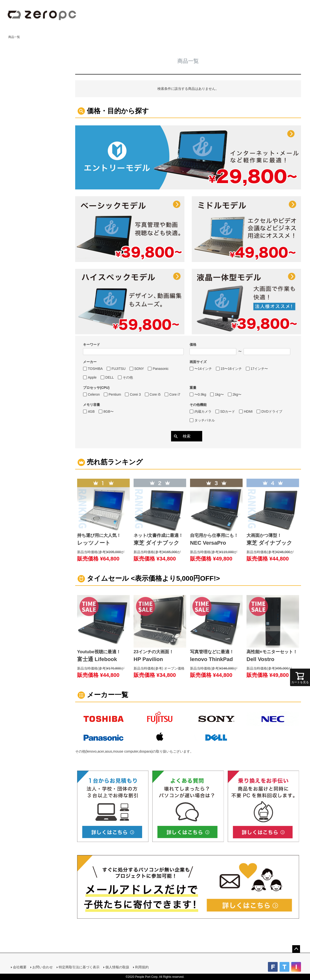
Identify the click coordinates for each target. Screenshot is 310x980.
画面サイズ (198, 362)
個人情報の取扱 (117, 967)
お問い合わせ (43, 967)
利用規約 (142, 967)
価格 (193, 345)
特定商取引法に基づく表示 (79, 967)
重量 (193, 388)
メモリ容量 (91, 405)
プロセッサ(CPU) (96, 388)
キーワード (91, 345)
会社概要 (20, 967)
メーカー (90, 362)
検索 (187, 436)
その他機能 (198, 405)
